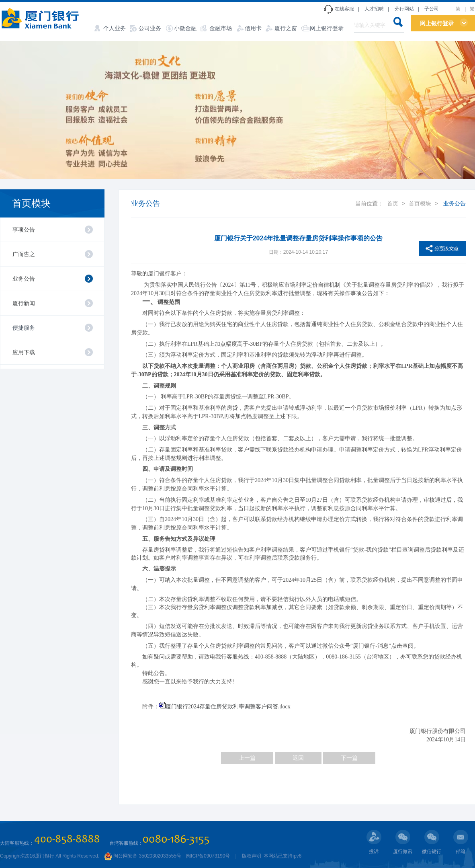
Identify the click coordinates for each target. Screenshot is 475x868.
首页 (393, 203)
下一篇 (349, 758)
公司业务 (150, 28)
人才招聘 (374, 9)
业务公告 (24, 279)
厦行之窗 (286, 28)
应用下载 (24, 352)
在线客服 (344, 9)
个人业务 (115, 28)
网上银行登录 (327, 28)
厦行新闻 (24, 303)
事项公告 (24, 230)
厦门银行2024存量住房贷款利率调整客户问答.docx (228, 707)
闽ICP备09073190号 (208, 856)
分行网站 (404, 9)
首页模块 (31, 203)
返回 (298, 758)
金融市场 (221, 28)
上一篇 (247, 758)
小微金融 (185, 28)
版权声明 (252, 856)
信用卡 (253, 28)
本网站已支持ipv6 (282, 856)
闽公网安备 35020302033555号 (143, 856)
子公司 (432, 9)
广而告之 (24, 254)
